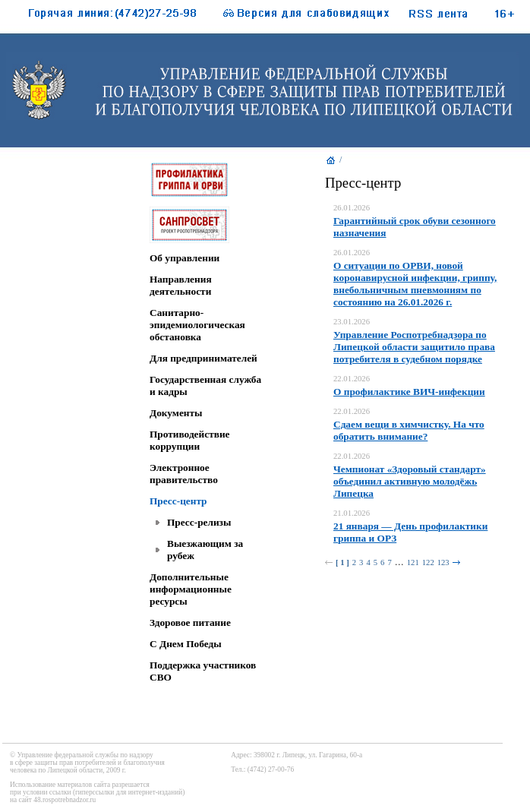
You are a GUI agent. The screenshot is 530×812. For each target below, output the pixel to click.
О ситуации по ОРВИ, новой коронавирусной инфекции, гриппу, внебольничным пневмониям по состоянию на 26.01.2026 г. (415, 284)
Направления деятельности (181, 285)
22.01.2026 (352, 379)
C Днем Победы (186, 644)
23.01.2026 (352, 322)
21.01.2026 (352, 513)
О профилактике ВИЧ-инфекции (409, 392)
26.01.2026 (352, 208)
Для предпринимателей (203, 358)
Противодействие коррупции (189, 440)
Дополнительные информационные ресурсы (191, 589)
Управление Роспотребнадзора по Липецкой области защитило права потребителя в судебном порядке (414, 347)
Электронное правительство (184, 474)
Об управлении (185, 258)
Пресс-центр (178, 501)
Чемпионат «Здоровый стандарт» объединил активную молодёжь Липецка (410, 481)
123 (443, 562)
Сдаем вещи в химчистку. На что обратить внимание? (409, 430)
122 (428, 562)
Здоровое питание (190, 622)
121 (413, 562)
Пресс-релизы (199, 522)
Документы (176, 413)
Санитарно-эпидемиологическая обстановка (197, 325)
